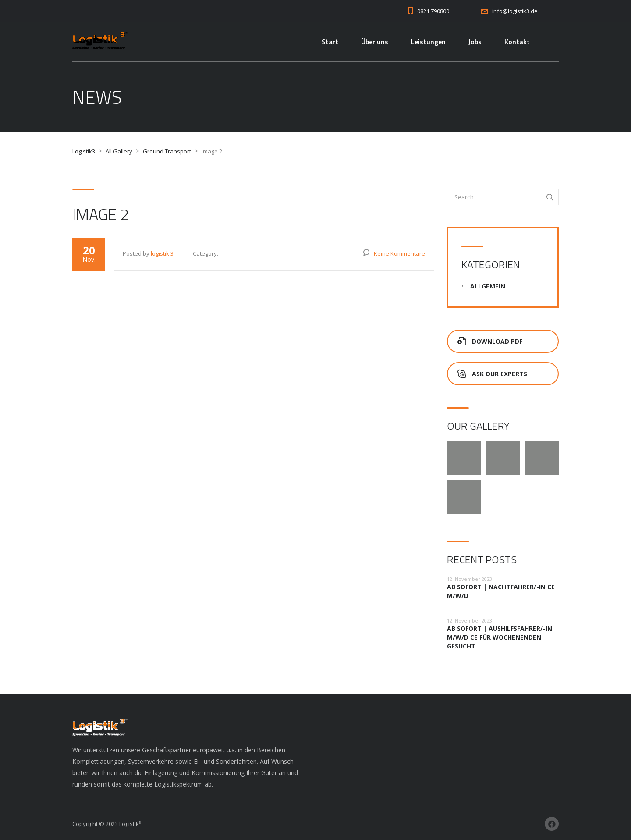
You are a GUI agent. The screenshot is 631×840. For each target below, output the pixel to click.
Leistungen (428, 42)
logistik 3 (162, 253)
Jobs (475, 42)
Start (330, 42)
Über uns (375, 42)
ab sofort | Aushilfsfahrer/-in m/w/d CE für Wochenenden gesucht (500, 637)
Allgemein (488, 286)
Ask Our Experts (492, 374)
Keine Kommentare (399, 253)
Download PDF (490, 341)
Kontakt (517, 42)
